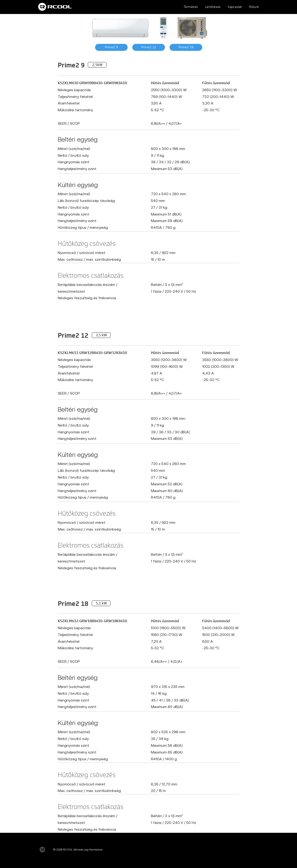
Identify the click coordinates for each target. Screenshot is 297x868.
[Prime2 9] (111, 47)
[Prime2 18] (186, 47)
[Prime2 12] (149, 47)
